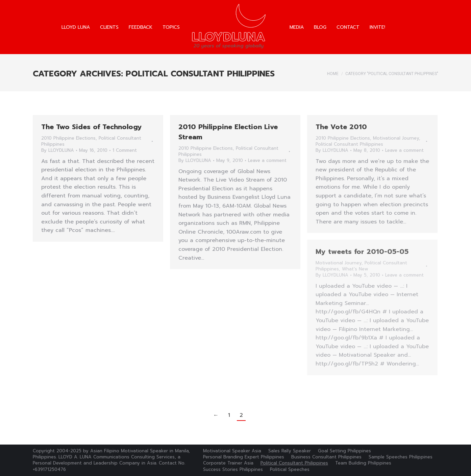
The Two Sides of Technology (92, 127)
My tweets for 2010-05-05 (362, 252)
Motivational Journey (396, 138)
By (58, 150)
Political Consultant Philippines (349, 144)
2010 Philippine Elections (68, 138)
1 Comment (125, 150)
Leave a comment (267, 161)
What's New (355, 269)
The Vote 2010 (341, 127)
